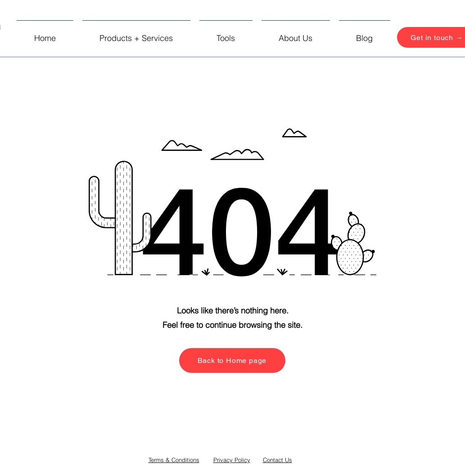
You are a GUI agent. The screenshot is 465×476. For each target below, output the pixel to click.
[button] (136, 34)
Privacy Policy (232, 460)
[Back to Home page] (232, 360)
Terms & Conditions (174, 460)
